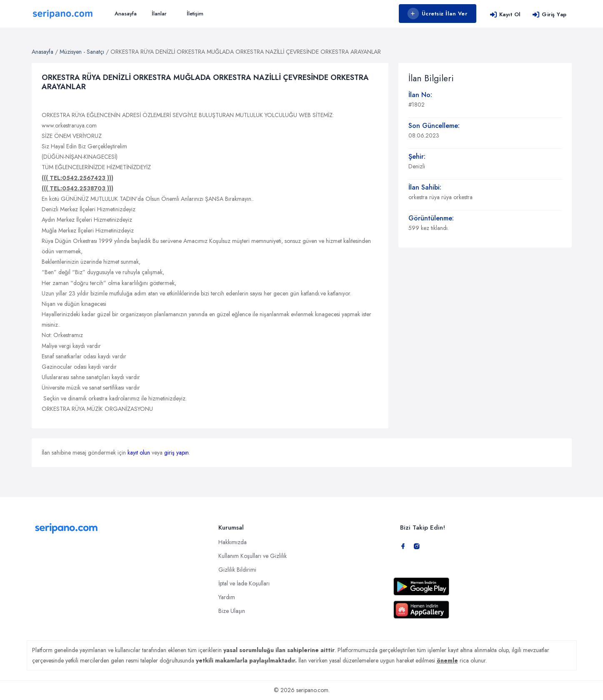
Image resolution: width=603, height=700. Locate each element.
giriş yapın (176, 452)
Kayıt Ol (505, 14)
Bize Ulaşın (232, 611)
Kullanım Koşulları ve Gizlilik (253, 556)
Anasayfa (126, 14)
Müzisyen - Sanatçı (82, 52)
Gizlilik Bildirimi (237, 570)
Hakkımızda (233, 542)
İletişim (195, 14)
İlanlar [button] (159, 14)
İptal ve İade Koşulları (244, 583)
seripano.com (312, 690)
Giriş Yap (549, 14)
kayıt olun (139, 452)
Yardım (227, 597)
